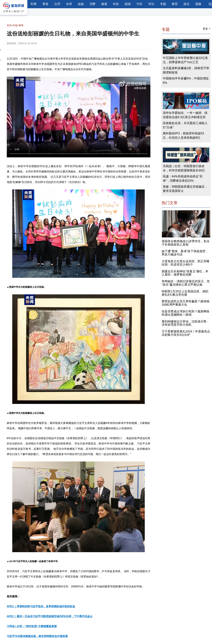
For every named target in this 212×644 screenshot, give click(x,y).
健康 (104, 4)
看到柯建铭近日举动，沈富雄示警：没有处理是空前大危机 (185, 323)
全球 (69, 4)
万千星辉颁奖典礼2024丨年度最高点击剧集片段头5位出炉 (186, 333)
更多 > (207, 29)
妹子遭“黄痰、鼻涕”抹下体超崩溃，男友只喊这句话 (185, 253)
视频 (198, 4)
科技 (116, 4)
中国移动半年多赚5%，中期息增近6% (186, 81)
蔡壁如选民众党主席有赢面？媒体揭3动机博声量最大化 (185, 303)
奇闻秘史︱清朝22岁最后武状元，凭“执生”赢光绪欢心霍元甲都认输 (186, 283)
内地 (15, 25)
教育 (175, 4)
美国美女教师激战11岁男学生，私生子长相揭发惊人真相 (186, 243)
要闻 (21, 25)
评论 (151, 4)
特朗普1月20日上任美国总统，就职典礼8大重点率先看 (185, 293)
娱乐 (186, 4)
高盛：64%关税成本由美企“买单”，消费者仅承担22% (183, 179)
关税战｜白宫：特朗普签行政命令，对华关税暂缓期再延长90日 (184, 168)
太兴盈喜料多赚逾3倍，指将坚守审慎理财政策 (186, 70)
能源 (128, 4)
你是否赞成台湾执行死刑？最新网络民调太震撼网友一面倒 (185, 313)
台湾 (57, 4)
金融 (81, 4)
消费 (92, 4)
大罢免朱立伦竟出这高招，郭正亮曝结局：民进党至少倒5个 (185, 263)
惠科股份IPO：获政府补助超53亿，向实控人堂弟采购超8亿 (183, 136)
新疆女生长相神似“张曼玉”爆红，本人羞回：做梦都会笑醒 (185, 273)
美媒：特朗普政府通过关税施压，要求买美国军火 (185, 189)
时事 (34, 4)
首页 (9, 25)
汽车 (139, 4)
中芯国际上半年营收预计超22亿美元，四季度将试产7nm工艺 (185, 60)
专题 (163, 4)
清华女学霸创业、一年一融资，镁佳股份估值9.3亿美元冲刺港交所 (185, 115)
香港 (45, 4)
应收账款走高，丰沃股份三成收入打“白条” (185, 125)
